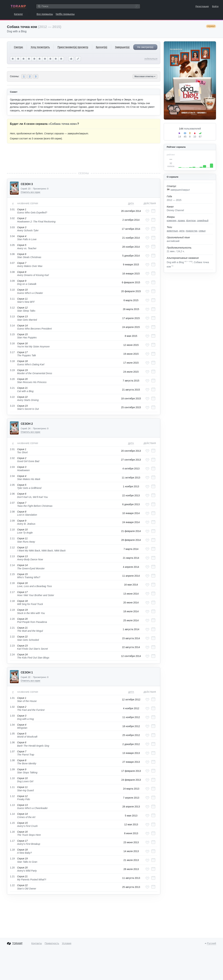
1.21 (12, 876)
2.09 (12, 521)
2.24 (12, 654)
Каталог (19, 14)
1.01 (12, 698)
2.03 (12, 467)
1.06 (12, 742)
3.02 (12, 218)
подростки (191, 231)
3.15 (12, 334)
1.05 (12, 734)
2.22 (12, 637)
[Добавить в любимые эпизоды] (147, 211)
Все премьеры (45, 14)
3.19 (12, 370)
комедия (172, 221)
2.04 (12, 476)
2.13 (12, 556)
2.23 (12, 646)
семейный (203, 221)
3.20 (12, 379)
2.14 (12, 565)
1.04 (12, 725)
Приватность (52, 943)
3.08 (12, 272)
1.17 (12, 841)
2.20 (12, 619)
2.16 (12, 583)
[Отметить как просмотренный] (153, 211)
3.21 (12, 388)
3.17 (12, 352)
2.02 (12, 458)
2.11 (12, 538)
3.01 (12, 209)
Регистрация (202, 6)
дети (182, 231)
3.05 (12, 245)
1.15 (12, 823)
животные (172, 231)
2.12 (12, 547)
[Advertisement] (84, 157)
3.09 (12, 281)
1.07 (12, 751)
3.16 (12, 343)
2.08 (12, 512)
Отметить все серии (30, 192)
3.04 (12, 236)
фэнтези (191, 221)
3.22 (12, 397)
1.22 (12, 885)
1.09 (12, 769)
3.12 (12, 308)
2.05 (12, 485)
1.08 (12, 760)
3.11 (12, 299)
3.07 (12, 263)
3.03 (12, 227)
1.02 (12, 707)
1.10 (12, 778)
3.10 (12, 290)
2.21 (12, 628)
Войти (215, 6)
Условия (67, 943)
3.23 (12, 406)
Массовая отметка (145, 76)
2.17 (12, 592)
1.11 (12, 787)
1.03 (12, 716)
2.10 (12, 530)
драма (181, 221)
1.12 (12, 796)
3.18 (12, 361)
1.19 (12, 859)
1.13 (12, 805)
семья (202, 231)
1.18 (12, 850)
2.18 (12, 601)
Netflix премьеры (65, 14)
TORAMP (18, 6)
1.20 (12, 868)
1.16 (12, 832)
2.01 (12, 449)
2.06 (12, 494)
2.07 (12, 503)
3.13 (12, 316)
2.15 (12, 574)
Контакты (37, 943)
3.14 (12, 326)
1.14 (12, 814)
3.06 (12, 254)
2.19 (12, 610)
